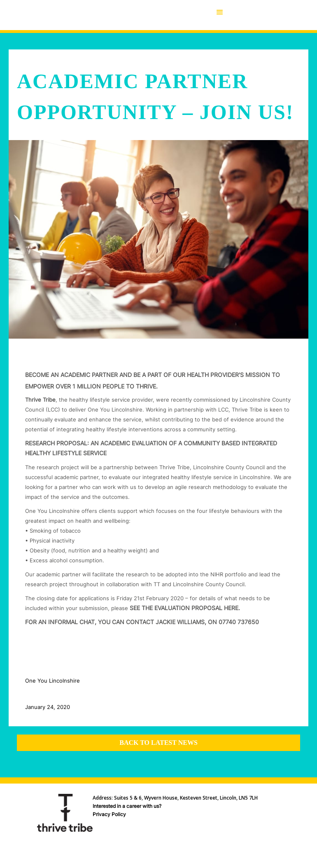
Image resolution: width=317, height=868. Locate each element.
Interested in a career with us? (127, 806)
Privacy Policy (109, 814)
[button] (220, 15)
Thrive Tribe (40, 400)
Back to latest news (158, 743)
